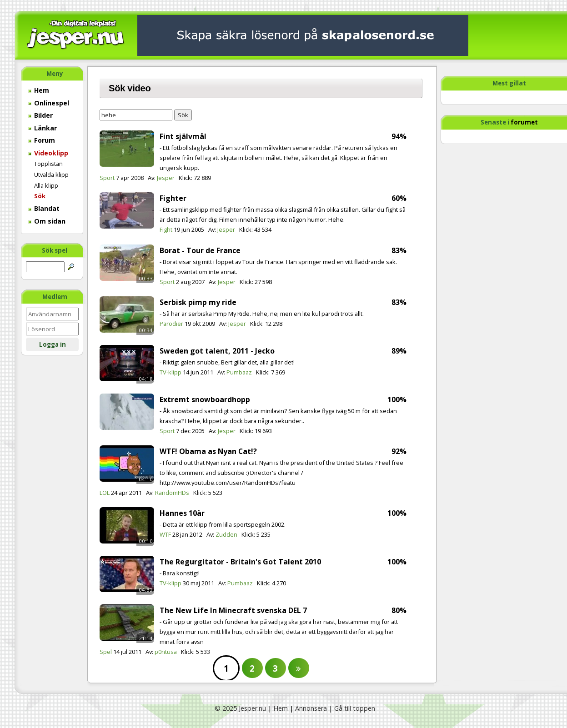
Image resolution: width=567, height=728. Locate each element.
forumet (524, 122)
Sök (40, 196)
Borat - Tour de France (200, 250)
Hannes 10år (182, 513)
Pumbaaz (239, 372)
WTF (165, 534)
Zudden (226, 534)
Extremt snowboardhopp (205, 399)
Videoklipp (48, 153)
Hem (39, 90)
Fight (166, 229)
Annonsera (311, 708)
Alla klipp (46, 185)
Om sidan (47, 221)
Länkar (43, 128)
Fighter (173, 198)
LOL (105, 493)
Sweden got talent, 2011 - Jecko (217, 351)
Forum (42, 140)
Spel (106, 652)
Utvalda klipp (51, 175)
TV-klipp (171, 372)
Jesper (166, 178)
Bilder (40, 115)
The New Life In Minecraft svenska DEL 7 (233, 610)
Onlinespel (49, 103)
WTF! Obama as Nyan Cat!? (208, 451)
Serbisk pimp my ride (198, 302)
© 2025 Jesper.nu (240, 708)
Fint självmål (183, 136)
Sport (107, 178)
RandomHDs (172, 493)
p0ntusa (166, 652)
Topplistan (48, 164)
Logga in (53, 344)
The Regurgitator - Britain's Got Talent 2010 (240, 562)
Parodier (171, 324)
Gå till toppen (355, 708)
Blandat (44, 208)
